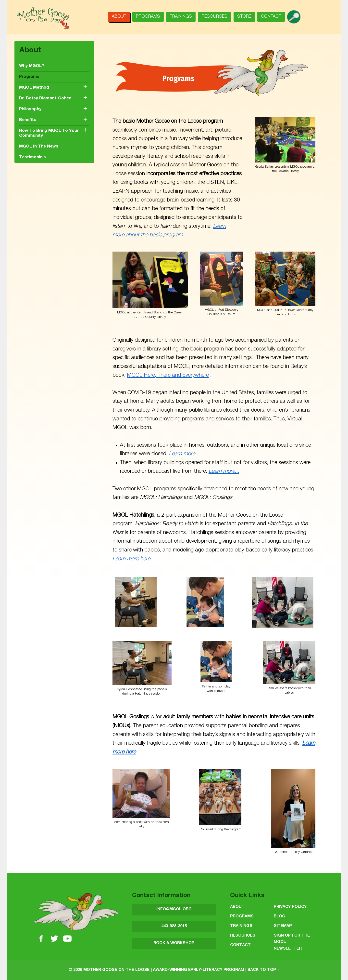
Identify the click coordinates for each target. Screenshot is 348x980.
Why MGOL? (32, 66)
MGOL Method (34, 88)
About (119, 17)
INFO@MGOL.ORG (174, 909)
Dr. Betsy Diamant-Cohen (45, 99)
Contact (271, 17)
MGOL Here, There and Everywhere (168, 376)
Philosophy (30, 109)
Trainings (181, 17)
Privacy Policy (290, 907)
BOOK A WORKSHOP (174, 943)
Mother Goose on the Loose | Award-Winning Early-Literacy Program (164, 970)
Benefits (28, 120)
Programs (148, 17)
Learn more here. (132, 559)
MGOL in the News (39, 147)
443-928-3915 (174, 926)
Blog (280, 917)
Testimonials (32, 157)
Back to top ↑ (263, 970)
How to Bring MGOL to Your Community (49, 133)
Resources (215, 17)
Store (244, 17)
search (296, 15)
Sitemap (283, 926)
